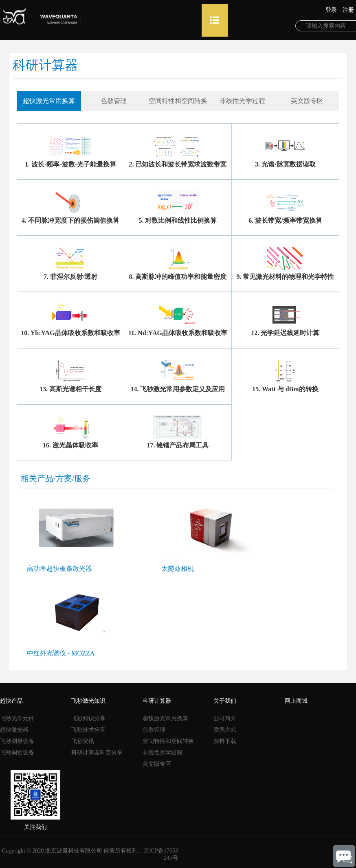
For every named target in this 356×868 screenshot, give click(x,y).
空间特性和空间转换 (168, 741)
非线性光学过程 (163, 753)
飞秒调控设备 (17, 753)
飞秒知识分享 (88, 718)
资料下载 (225, 741)
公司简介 (225, 718)
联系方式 (225, 730)
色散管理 (154, 730)
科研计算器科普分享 (97, 753)
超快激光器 (14, 730)
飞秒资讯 (83, 741)
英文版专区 (157, 764)
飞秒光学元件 (17, 718)
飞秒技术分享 (88, 730)
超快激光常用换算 (165, 718)
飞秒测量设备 (17, 741)
